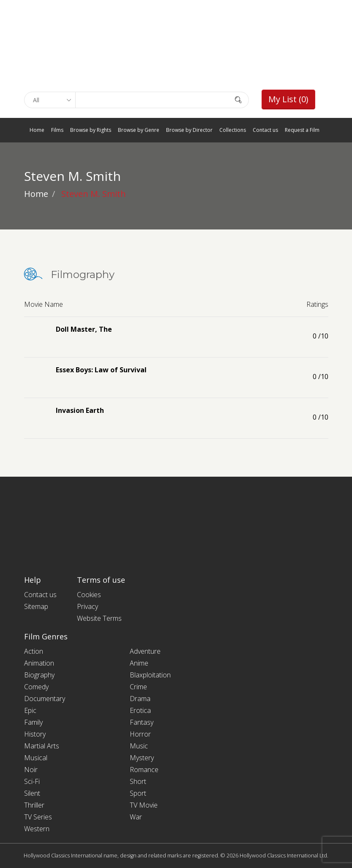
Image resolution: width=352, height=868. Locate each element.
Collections (233, 130)
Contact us (265, 130)
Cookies (89, 595)
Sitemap (36, 606)
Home (37, 130)
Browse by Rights (91, 130)
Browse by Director (189, 130)
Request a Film (302, 130)
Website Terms (99, 618)
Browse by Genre (139, 130)
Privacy (87, 606)
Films (57, 130)
